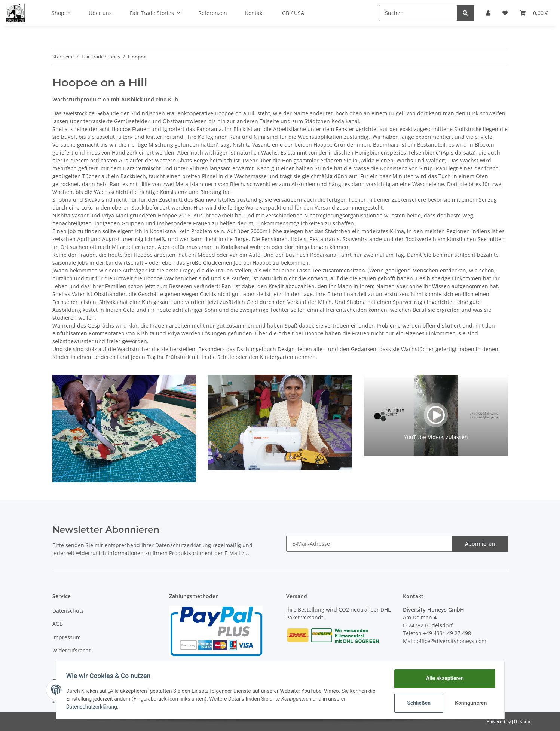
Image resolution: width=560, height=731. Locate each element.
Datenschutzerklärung (183, 545)
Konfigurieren (470, 703)
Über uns (100, 13)
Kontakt (255, 13)
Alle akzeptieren (443, 678)
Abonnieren (480, 544)
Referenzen (213, 13)
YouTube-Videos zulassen (436, 437)
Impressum (67, 637)
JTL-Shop (521, 721)
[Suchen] (418, 13)
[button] (488, 13)
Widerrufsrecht (71, 650)
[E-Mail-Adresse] (369, 544)
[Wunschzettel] (505, 13)
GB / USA (293, 13)
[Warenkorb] (534, 13)
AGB (58, 624)
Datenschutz (68, 611)
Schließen (417, 703)
